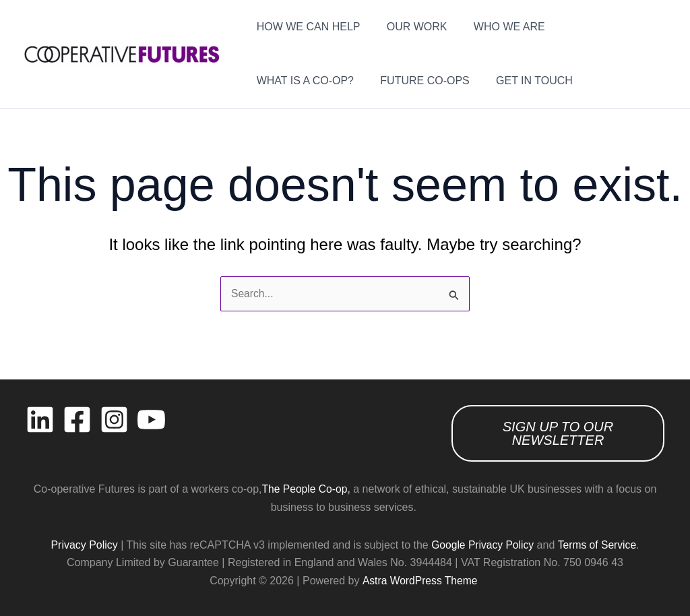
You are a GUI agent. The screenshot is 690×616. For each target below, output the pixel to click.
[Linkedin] (40, 420)
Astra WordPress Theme (419, 581)
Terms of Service (598, 545)
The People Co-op (305, 489)
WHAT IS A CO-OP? (602, 27)
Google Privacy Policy (482, 545)
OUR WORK (410, 27)
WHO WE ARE (497, 27)
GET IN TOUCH (403, 81)
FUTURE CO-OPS (299, 81)
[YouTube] (151, 420)
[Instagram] (114, 420)
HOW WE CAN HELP (306, 27)
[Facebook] (77, 420)
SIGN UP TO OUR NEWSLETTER (558, 433)
